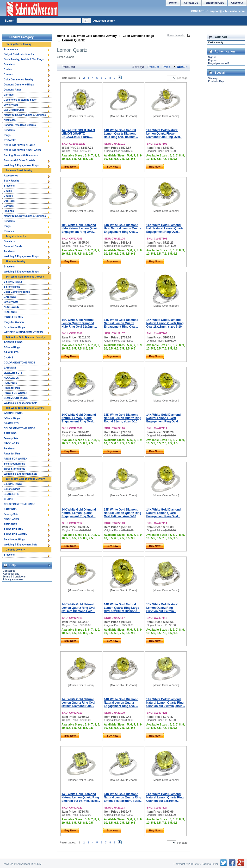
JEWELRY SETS (13, 373)
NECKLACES (11, 307)
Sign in (212, 57)
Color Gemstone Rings (138, 36)
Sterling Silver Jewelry (19, 44)
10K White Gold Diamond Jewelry (25, 408)
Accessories (11, 49)
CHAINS (8, 358)
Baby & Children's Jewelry (19, 54)
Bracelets (9, 64)
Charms (8, 74)
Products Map (216, 81)
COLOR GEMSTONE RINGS (19, 363)
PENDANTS (10, 312)
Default (182, 67)
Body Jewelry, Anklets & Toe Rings (24, 59)
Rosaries (9, 231)
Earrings (9, 95)
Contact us (9, 571)
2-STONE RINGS (13, 282)
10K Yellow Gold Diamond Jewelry (25, 479)
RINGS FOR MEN (14, 317)
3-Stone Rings (12, 287)
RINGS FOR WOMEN (16, 393)
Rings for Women (14, 322)
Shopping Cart (215, 3)
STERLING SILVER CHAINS (19, 145)
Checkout (237, 3)
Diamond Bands (13, 246)
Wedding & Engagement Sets (21, 403)
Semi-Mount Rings (14, 327)
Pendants (9, 130)
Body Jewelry (12, 181)
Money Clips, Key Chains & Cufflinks (25, 115)
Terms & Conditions (14, 577)
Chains (8, 69)
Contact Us (191, 3)
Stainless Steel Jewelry (19, 171)
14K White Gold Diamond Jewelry (94, 36)
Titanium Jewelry (15, 262)
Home (61, 36)
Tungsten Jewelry (16, 236)
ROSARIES (10, 140)
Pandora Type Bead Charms (20, 125)
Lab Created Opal (14, 110)
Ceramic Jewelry (15, 550)
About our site (11, 574)
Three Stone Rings (14, 469)
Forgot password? (219, 63)
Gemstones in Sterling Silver (20, 100)
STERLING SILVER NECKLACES (22, 150)
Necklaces (10, 120)
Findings (9, 211)
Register (213, 60)
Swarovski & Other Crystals (20, 160)
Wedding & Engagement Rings (21, 165)
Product (153, 67)
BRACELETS (11, 353)
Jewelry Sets (11, 105)
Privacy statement (13, 580)
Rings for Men (12, 388)
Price (167, 67)
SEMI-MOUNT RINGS (16, 398)
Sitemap (213, 78)
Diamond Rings (13, 90)
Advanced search (104, 21)
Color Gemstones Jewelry (19, 80)
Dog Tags (9, 201)
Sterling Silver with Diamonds (21, 155)
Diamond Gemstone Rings (19, 85)
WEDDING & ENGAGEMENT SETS (23, 332)
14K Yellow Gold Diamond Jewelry (25, 337)
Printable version (176, 36)
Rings (7, 135)
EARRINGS (10, 297)
